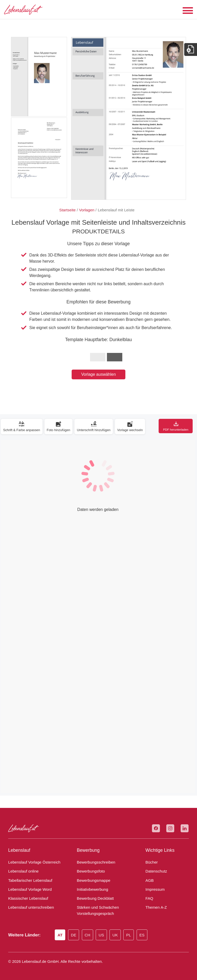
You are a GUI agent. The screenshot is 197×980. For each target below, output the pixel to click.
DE (75, 935)
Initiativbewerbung (91, 889)
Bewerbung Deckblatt (94, 898)
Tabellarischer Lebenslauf (28, 880)
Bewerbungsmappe (92, 880)
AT (62, 935)
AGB (149, 880)
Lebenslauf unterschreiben (29, 907)
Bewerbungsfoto (90, 871)
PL (132, 935)
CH (90, 935)
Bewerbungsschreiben (94, 862)
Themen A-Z (155, 907)
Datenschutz (155, 871)
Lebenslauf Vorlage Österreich (32, 862)
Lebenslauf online (22, 871)
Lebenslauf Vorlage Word (29, 889)
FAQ (149, 898)
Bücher (151, 862)
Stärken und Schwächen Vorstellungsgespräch (96, 910)
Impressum (154, 889)
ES (145, 935)
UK (118, 935)
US (105, 935)
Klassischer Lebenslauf (26, 898)
